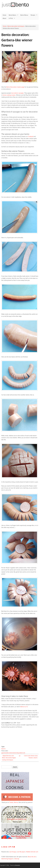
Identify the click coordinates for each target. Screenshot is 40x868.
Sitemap (17, 859)
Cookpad (30, 136)
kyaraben (20, 753)
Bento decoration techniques (16, 26)
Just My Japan (21, 852)
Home (4, 15)
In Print (11, 18)
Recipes (33, 15)
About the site (32, 857)
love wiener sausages (17, 93)
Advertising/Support (7, 859)
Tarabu (11, 802)
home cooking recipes (9, 95)
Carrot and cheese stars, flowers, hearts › (31, 757)
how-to (3, 749)
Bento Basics (13, 15)
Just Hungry (13, 852)
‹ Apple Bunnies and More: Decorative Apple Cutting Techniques (9, 758)
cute (24, 753)
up (20, 756)
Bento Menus (24, 15)
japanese (4, 753)
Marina (16, 802)
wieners (15, 753)
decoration (10, 753)
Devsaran (18, 865)
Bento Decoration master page (15, 87)
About (4, 18)
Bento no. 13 (24, 707)
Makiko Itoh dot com (32, 852)
